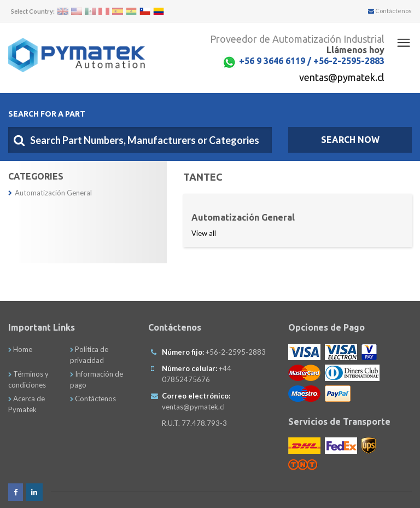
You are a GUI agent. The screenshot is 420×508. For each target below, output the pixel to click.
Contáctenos (390, 11)
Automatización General (50, 193)
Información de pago (97, 379)
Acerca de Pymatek (27, 404)
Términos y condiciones (28, 379)
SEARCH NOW (350, 140)
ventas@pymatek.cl (342, 77)
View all (204, 233)
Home (20, 349)
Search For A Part (47, 114)
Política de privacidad (89, 355)
